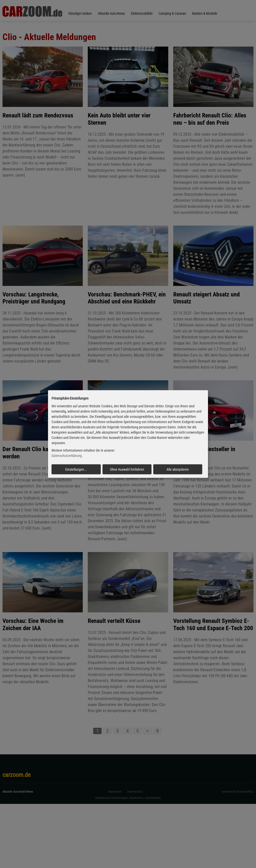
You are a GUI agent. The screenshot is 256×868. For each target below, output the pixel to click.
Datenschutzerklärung (67, 456)
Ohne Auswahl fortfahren (127, 469)
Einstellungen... (76, 469)
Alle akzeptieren (178, 469)
